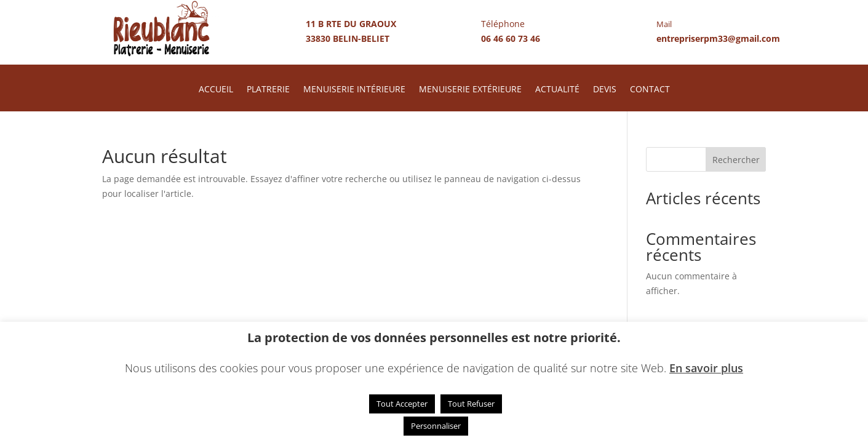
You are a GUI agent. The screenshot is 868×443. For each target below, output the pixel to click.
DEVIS (605, 90)
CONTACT (650, 90)
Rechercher (736, 160)
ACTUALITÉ (557, 90)
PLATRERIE (268, 90)
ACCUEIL (216, 90)
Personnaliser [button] (436, 426)
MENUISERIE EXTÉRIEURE (470, 90)
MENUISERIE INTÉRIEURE (354, 90)
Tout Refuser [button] (471, 404)
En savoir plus (706, 368)
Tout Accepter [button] (402, 404)
